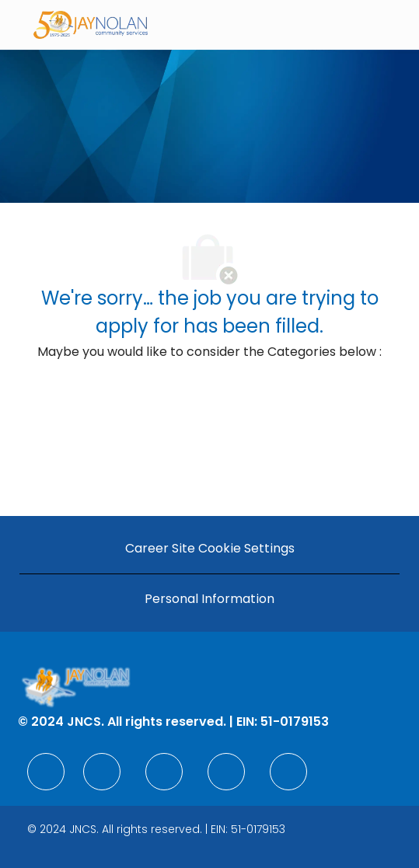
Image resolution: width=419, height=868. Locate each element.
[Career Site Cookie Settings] (210, 549)
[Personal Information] (209, 599)
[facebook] (46, 772)
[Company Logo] (91, 24)
